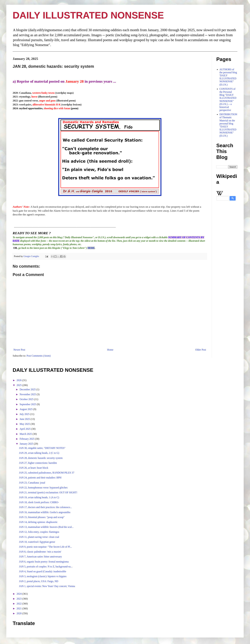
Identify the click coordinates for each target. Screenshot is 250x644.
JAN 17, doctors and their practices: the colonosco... (45, 507)
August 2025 (26, 409)
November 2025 (28, 394)
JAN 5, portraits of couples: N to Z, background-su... (46, 567)
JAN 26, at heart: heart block (34, 468)
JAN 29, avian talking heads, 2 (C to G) (39, 453)
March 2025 (26, 434)
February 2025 (27, 439)
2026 (19, 380)
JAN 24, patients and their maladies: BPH (40, 478)
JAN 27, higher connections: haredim (38, 463)
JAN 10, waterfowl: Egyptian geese (37, 542)
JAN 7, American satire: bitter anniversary (40, 557)
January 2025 (27, 444)
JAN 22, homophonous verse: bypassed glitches (43, 488)
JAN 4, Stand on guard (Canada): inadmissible (43, 571)
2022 (19, 604)
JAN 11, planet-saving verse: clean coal (39, 537)
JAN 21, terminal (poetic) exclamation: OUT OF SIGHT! (48, 492)
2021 (19, 608)
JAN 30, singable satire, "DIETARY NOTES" (42, 448)
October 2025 (27, 399)
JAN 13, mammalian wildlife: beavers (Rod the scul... (46, 527)
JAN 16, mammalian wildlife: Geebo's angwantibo (45, 512)
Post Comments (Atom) (39, 356)
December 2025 (28, 389)
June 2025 (25, 419)
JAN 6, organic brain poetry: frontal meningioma (44, 562)
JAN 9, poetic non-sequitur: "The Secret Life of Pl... (45, 547)
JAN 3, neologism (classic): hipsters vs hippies (43, 576)
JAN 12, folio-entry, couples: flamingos (39, 532)
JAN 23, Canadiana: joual (32, 483)
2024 (19, 594)
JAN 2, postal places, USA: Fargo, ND (39, 581)
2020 (19, 613)
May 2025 (25, 424)
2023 (19, 599)
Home (110, 350)
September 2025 (28, 404)
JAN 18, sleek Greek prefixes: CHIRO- (39, 502)
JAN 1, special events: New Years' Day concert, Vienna (47, 586)
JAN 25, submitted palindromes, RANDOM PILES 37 (47, 473)
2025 (19, 385)
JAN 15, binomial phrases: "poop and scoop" (42, 517)
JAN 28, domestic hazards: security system (41, 458)
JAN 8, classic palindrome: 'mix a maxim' (40, 552)
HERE (91, 248)
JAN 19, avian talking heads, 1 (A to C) (39, 497)
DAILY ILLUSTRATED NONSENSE (88, 15)
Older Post (201, 350)
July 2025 (25, 414)
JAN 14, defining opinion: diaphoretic (38, 522)
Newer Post (19, 350)
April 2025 (25, 429)
